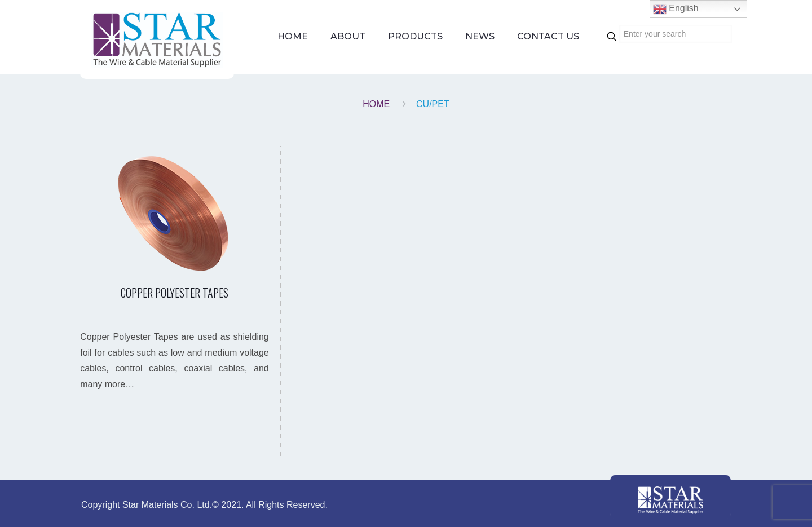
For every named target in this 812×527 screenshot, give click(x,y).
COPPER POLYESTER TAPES (175, 293)
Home (376, 104)
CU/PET (433, 104)
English (676, 9)
